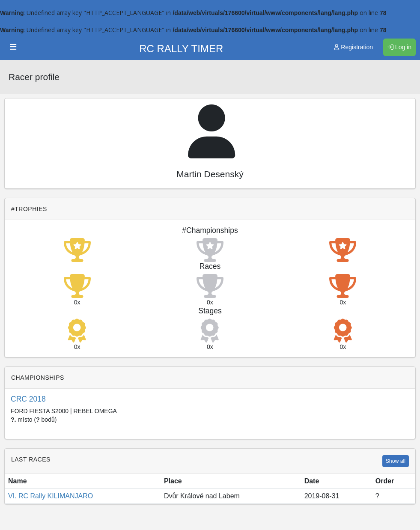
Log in (399, 47)
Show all (396, 461)
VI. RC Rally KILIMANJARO (51, 496)
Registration (353, 47)
